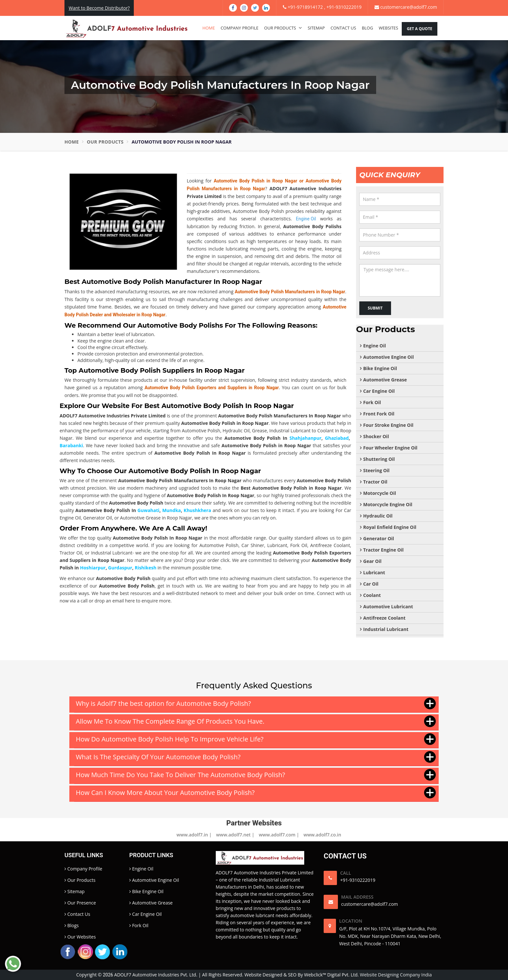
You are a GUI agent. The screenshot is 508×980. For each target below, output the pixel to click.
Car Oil (371, 584)
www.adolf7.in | (194, 835)
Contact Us (343, 28)
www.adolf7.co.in (322, 835)
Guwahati (148, 510)
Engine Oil (375, 346)
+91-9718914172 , (305, 7)
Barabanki (71, 445)
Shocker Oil (376, 436)
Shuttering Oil (379, 459)
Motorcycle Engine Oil (388, 504)
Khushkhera (197, 510)
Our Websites (80, 937)
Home (209, 28)
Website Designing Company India (396, 975)
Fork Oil (372, 402)
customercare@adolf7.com (406, 7)
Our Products (283, 28)
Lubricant (374, 572)
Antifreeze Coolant (384, 618)
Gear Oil (372, 561)
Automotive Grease (385, 380)
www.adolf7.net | (235, 835)
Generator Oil (379, 538)
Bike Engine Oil (380, 368)
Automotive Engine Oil (388, 357)
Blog (368, 28)
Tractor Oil (375, 482)
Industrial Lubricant (112, 553)
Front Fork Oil (379, 414)
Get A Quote (420, 29)
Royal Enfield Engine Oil (390, 527)
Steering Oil (376, 470)
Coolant (372, 595)
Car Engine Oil (379, 391)
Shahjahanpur (305, 438)
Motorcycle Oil (380, 493)
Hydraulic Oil (378, 516)
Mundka (172, 510)
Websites (388, 28)
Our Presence (80, 903)
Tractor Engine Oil (383, 550)
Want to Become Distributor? (99, 8)
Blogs (72, 925)
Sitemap (316, 28)
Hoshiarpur (93, 568)
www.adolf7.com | (279, 835)
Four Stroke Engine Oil (388, 425)
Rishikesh (146, 568)
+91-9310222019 (344, 7)
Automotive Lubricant (388, 607)
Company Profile (240, 28)
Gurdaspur (120, 568)
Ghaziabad (337, 438)
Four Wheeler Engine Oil (390, 448)
